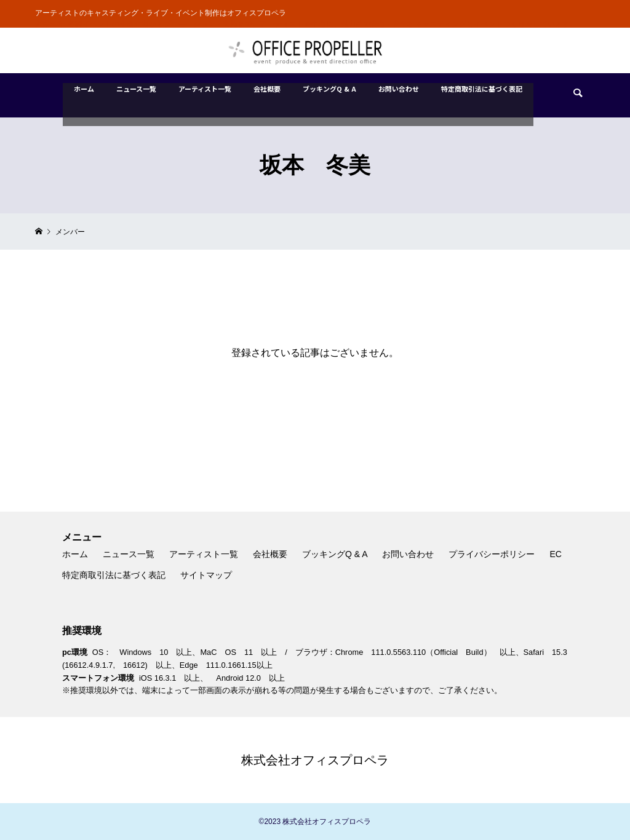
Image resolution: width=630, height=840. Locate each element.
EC (555, 554)
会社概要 (270, 554)
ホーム (75, 554)
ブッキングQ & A (335, 554)
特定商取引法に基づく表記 (114, 575)
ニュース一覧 (129, 554)
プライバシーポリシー (492, 554)
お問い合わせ (408, 554)
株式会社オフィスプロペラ (315, 760)
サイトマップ (206, 575)
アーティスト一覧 (204, 554)
